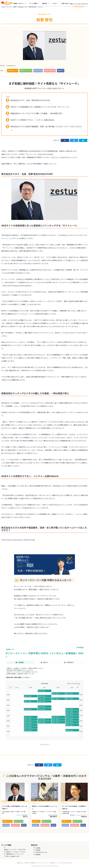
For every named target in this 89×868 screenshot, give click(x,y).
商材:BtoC (61, 70)
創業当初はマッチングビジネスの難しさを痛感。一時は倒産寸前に (37, 113)
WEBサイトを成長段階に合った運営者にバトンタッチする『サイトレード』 (40, 107)
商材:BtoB (24, 825)
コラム (54, 3)
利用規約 (33, 863)
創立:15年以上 (38, 70)
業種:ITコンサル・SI (26, 70)
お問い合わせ (65, 3)
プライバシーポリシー (43, 863)
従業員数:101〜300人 (7, 821)
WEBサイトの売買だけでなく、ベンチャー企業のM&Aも (33, 120)
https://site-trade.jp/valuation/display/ (17, 285)
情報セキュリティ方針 (57, 863)
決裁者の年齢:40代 (50, 70)
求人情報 (26, 863)
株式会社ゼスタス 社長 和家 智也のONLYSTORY (30, 100)
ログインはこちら (79, 6)
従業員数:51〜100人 (67, 821)
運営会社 (45, 3)
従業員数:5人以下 (13, 70)
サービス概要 (33, 3)
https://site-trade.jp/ (45, 154)
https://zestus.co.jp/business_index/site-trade (18, 540)
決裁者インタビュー (19, 3)
